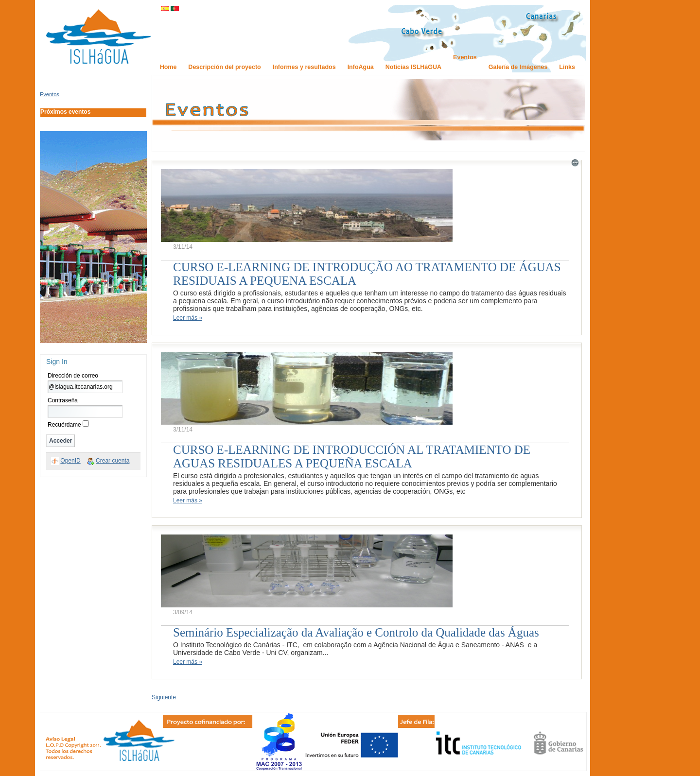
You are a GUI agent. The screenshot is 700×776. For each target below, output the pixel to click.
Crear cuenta (113, 461)
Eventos (50, 94)
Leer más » (188, 318)
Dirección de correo (73, 376)
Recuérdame (64, 425)
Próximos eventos (65, 112)
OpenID (70, 461)
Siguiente (164, 697)
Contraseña (63, 400)
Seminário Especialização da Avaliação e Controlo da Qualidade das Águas (356, 632)
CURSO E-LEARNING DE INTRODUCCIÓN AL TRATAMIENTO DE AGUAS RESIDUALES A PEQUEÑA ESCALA (352, 457)
